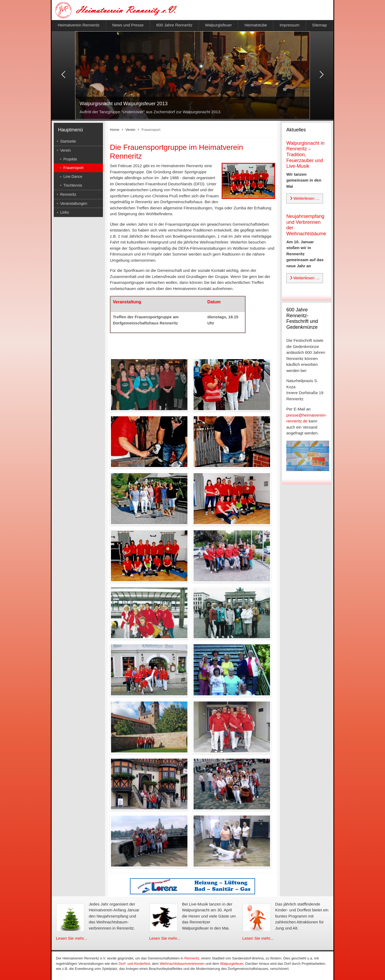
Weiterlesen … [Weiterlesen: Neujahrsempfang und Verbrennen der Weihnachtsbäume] (305, 278)
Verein (66, 150)
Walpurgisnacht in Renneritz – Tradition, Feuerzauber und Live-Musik (305, 155)
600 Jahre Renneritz (174, 25)
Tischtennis (73, 185)
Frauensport (73, 168)
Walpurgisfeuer (218, 25)
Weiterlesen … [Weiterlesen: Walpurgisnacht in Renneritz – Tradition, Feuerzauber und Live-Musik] (305, 198)
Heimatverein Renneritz (79, 25)
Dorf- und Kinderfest (134, 964)
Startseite (68, 141)
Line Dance (73, 177)
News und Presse (128, 25)
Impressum (290, 25)
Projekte (70, 159)
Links (65, 212)
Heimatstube (256, 25)
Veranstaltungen (74, 203)
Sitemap (319, 25)
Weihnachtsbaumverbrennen (182, 964)
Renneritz (68, 194)
